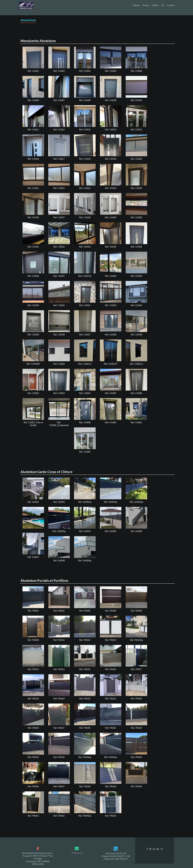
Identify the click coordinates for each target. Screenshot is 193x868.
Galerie (155, 5)
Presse (146, 5)
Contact (171, 5)
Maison (136, 5)
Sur (163, 5)
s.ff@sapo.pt (77, 848)
